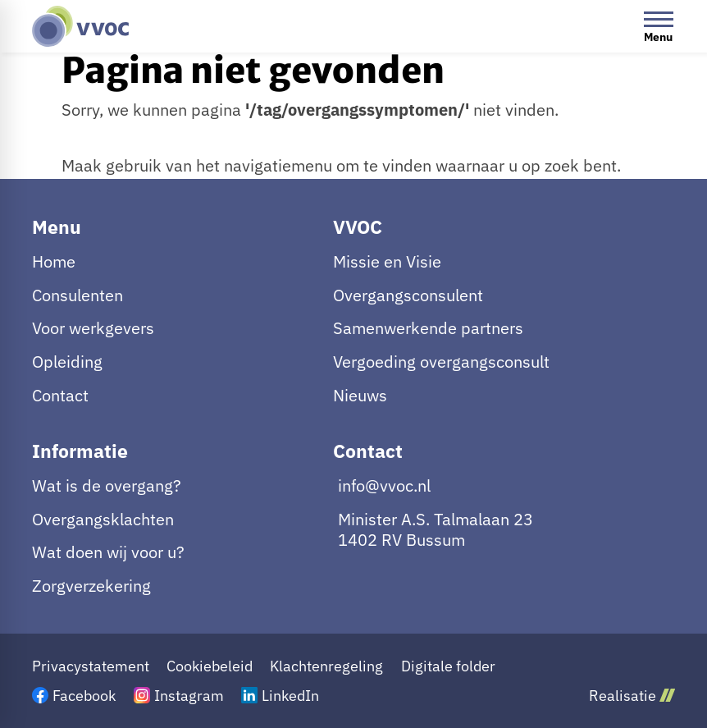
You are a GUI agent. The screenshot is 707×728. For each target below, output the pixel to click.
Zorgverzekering (91, 586)
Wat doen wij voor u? (108, 552)
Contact (60, 395)
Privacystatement (91, 666)
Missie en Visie (387, 261)
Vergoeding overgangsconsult (441, 362)
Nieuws (360, 395)
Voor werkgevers (93, 328)
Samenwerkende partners (428, 328)
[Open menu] (659, 26)
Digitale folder (448, 666)
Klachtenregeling (326, 666)
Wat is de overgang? (107, 485)
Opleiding (67, 362)
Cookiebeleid (210, 666)
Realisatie (632, 696)
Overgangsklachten (103, 519)
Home (54, 261)
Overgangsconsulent (408, 295)
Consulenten (78, 295)
